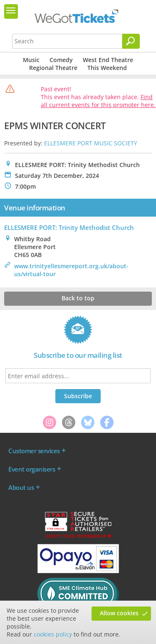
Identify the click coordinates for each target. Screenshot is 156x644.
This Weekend (107, 68)
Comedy (61, 60)
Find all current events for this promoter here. (98, 101)
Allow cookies (119, 613)
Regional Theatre (53, 68)
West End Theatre (108, 60)
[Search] (131, 41)
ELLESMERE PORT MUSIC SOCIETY (91, 143)
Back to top (78, 298)
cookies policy (53, 634)
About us (21, 487)
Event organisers (32, 469)
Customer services (34, 451)
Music (31, 60)
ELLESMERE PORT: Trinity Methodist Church (69, 227)
